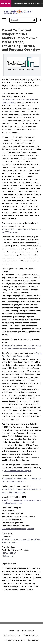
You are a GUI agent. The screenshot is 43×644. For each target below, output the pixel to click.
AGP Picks (6, 3)
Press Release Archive (25, 631)
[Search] (20, 20)
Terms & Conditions (31, 636)
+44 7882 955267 (9, 553)
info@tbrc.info (7, 556)
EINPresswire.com (10, 99)
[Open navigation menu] (4, 20)
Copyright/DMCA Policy (15, 640)
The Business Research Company (18, 471)
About (11, 631)
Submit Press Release (13, 636)
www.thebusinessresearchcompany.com (18, 529)
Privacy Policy (32, 640)
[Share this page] (40, 20)
